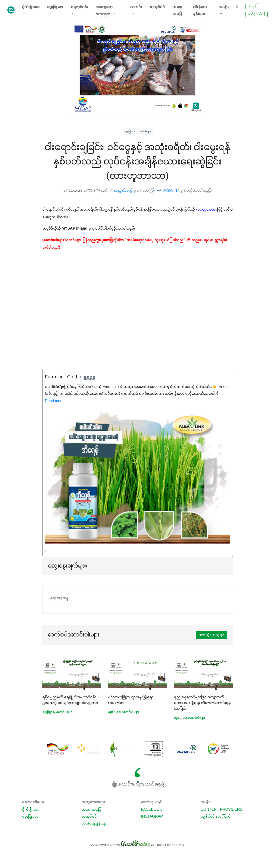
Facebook (152, 810)
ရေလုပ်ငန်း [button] (80, 11)
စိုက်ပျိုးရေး (31, 810)
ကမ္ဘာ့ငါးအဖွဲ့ (120, 191)
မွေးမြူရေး (30, 817)
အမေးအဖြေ (177, 11)
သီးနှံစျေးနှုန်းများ (200, 11)
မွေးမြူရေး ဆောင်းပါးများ (138, 132)
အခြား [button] (224, 11)
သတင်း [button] (136, 11)
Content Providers (222, 810)
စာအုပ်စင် (157, 7)
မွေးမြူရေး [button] (55, 11)
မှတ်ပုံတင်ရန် (257, 14)
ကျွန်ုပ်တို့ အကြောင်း (216, 817)
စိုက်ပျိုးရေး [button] (31, 11)
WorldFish (169, 191)
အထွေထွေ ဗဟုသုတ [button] (106, 11)
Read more (54, 401)
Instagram (152, 817)
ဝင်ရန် (252, 7)
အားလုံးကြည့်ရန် (211, 635)
